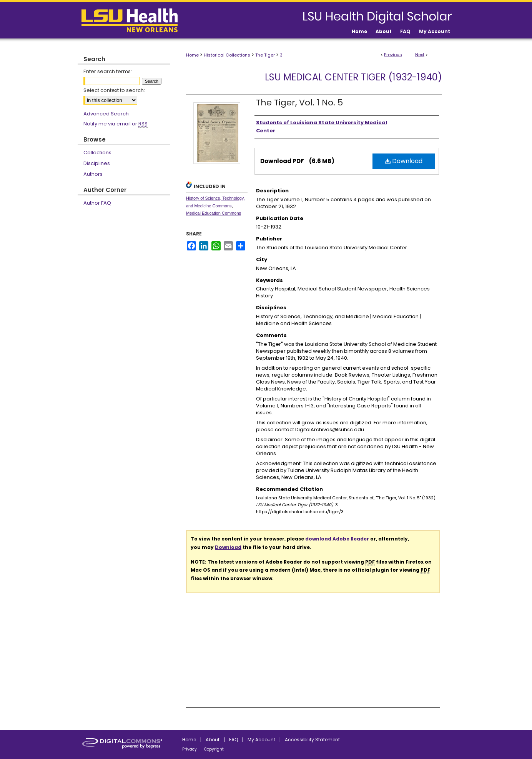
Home (192, 55)
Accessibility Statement (312, 740)
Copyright (214, 749)
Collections (97, 153)
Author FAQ (97, 203)
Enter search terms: (108, 71)
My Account (261, 740)
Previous (393, 55)
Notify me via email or (116, 124)
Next (420, 55)
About (213, 740)
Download (404, 161)
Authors (93, 174)
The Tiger (265, 55)
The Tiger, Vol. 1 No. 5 (299, 103)
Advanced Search (106, 114)
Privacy (190, 749)
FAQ (234, 740)
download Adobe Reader (337, 539)
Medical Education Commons (214, 213)
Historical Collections (227, 55)
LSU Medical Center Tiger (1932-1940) (353, 77)
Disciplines (97, 163)
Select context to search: (114, 90)
